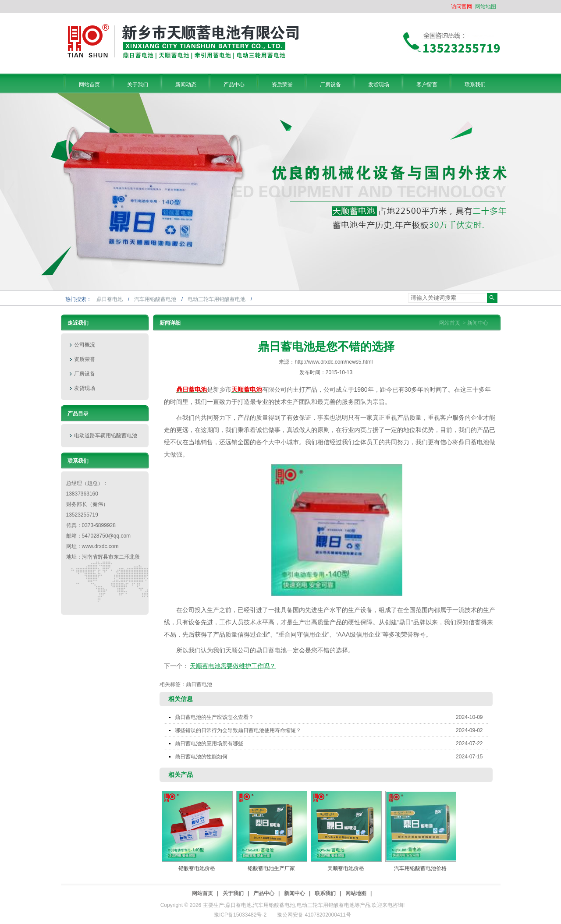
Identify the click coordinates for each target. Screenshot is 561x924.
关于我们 (233, 893)
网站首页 (450, 323)
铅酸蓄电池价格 (197, 868)
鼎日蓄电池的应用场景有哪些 (332, 743)
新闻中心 (478, 323)
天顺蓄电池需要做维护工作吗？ (233, 666)
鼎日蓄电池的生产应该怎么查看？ (332, 717)
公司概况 (85, 345)
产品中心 (264, 893)
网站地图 (486, 7)
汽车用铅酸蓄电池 (156, 299)
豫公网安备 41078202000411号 (314, 915)
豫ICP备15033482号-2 (240, 915)
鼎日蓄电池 (110, 299)
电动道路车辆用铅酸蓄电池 (106, 435)
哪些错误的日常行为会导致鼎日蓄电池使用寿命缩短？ (332, 730)
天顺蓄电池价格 (346, 868)
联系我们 (325, 893)
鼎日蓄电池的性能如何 (332, 757)
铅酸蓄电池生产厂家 (271, 868)
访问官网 (462, 7)
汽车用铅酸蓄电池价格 (420, 868)
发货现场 (85, 388)
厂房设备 (85, 374)
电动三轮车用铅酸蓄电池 (217, 299)
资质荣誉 (85, 359)
